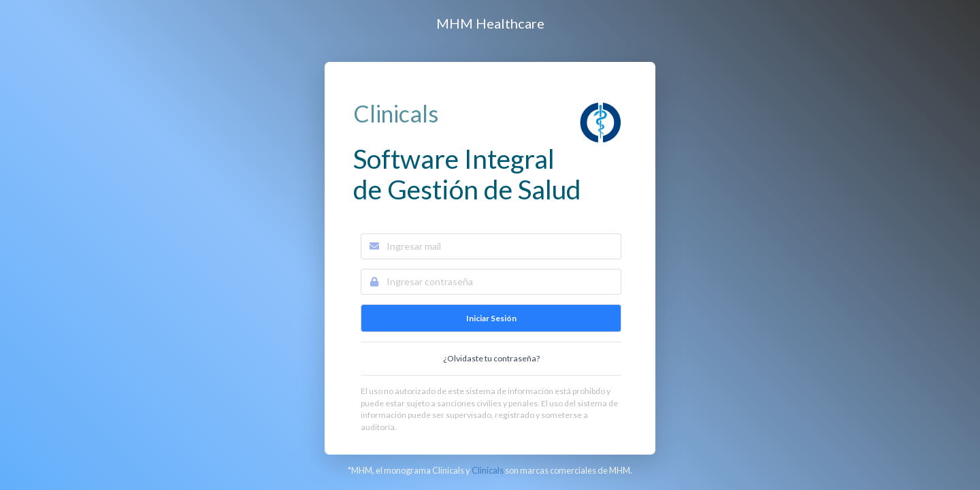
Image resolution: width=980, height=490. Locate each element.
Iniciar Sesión (491, 318)
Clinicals (488, 470)
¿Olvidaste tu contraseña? (491, 358)
